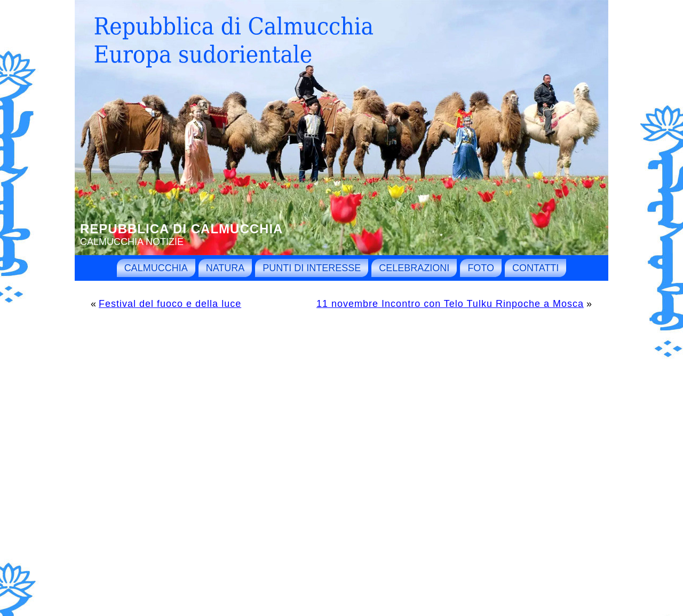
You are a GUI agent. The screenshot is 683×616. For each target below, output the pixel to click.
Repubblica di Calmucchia (181, 229)
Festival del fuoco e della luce (170, 304)
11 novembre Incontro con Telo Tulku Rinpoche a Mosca (450, 304)
